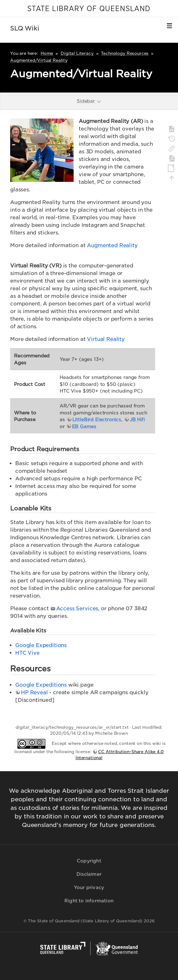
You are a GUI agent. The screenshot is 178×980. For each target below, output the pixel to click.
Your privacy (89, 887)
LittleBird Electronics (97, 419)
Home (47, 53)
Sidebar (89, 101)
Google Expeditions (41, 645)
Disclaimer (89, 874)
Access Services (77, 608)
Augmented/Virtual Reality (39, 60)
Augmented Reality (112, 245)
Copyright (89, 861)
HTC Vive (27, 653)
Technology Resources (125, 53)
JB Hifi (137, 419)
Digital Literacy (77, 53)
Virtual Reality (106, 339)
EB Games (84, 426)
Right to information (89, 901)
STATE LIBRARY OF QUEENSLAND (89, 9)
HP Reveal (34, 692)
